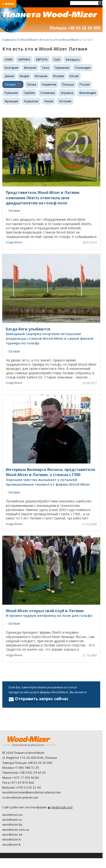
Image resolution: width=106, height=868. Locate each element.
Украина (67, 93)
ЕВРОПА (42, 59)
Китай (74, 76)
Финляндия (87, 93)
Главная (8, 40)
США (57, 59)
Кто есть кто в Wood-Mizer (60, 40)
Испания (41, 76)
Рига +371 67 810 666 (18, 782)
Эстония (65, 101)
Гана (45, 68)
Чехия (49, 101)
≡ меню (8, 4)
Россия (85, 84)
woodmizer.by (12, 824)
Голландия (83, 68)
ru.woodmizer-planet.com (20, 797)
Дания (9, 76)
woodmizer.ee (12, 834)
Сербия (29, 93)
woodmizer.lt (11, 844)
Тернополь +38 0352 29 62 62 (24, 772)
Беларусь (73, 59)
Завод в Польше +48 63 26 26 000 (27, 763)
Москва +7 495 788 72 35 (21, 768)
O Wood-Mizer (27, 40)
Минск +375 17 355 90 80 (21, 778)
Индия (24, 76)
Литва (32, 84)
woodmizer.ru (12, 820)
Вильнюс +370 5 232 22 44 (22, 787)
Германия (62, 68)
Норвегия (49, 84)
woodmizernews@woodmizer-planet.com (32, 792)
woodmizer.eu (12, 815)
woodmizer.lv (12, 839)
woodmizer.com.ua (16, 830)
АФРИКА (24, 59)
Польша (68, 84)
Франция (11, 101)
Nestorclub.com (62, 807)
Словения (48, 93)
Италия (58, 76)
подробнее (14, 242)
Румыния (11, 93)
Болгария (11, 68)
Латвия (10, 84)
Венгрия (30, 68)
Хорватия (31, 101)
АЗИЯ (8, 59)
